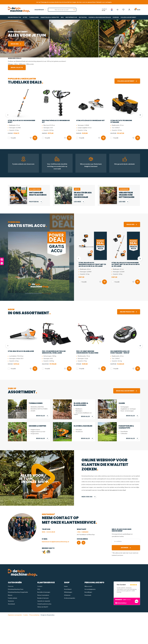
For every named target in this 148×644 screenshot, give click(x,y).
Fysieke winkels (13, 598)
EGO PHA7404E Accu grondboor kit (56, 121)
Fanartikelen (124, 431)
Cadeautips (124, 433)
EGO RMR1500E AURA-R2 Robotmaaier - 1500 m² (120, 352)
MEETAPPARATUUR (71, 17)
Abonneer (126, 548)
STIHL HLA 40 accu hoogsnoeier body (21, 121)
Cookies (25, 615)
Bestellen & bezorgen (44, 592)
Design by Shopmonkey (48, 615)
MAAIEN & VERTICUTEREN (39, 409)
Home (66, 586)
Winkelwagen (68, 592)
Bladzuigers (79, 411)
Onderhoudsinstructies (44, 604)
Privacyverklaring (34, 615)
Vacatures (11, 601)
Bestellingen (88, 592)
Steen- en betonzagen (127, 411)
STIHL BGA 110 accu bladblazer (21, 351)
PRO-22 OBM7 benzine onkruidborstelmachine (87, 352)
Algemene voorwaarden (15, 615)
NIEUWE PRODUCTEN (14, 17)
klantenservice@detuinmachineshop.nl (55, 542)
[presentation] (8, 115)
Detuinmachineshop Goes (16, 589)
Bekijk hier (16, 44)
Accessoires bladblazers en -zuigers (83, 414)
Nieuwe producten (129, 312)
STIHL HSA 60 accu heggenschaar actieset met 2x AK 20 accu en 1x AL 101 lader (92, 264)
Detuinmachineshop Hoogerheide (18, 592)
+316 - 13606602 (83, 532)
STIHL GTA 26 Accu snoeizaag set (90, 120)
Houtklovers (79, 432)
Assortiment (40, 10)
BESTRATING (83, 17)
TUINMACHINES (34, 17)
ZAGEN (33, 411)
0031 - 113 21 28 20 (48, 532)
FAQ (39, 589)
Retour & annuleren (43, 595)
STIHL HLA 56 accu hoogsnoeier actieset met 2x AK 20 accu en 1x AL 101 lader (126, 264)
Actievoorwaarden (70, 598)
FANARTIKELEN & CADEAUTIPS (50, 17)
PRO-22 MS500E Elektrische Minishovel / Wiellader (54, 352)
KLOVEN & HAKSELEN (83, 426)
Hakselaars (79, 430)
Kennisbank (11, 604)
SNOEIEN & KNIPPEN (37, 407)
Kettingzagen (125, 407)
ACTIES (25, 17)
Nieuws (10, 595)
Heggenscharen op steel (38, 432)
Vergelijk (13, 138)
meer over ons (89, 497)
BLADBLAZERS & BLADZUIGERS (81, 404)
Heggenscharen (35, 430)
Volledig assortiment (127, 81)
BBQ (62, 17)
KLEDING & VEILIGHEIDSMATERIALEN (100, 17)
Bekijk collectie (17, 67)
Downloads (88, 595)
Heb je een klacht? (43, 607)
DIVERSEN (116, 17)
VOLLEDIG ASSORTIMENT (128, 17)
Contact (40, 586)
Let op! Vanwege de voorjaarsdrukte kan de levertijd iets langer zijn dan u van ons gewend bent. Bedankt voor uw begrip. (74, 2)
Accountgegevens (90, 589)
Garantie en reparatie (44, 601)
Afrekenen (67, 595)
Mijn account (88, 586)
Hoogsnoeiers (35, 433)
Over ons (11, 586)
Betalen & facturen (43, 598)
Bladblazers (79, 409)
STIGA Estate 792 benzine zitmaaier (121, 121)
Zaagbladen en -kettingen (128, 409)
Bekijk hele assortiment (127, 391)
